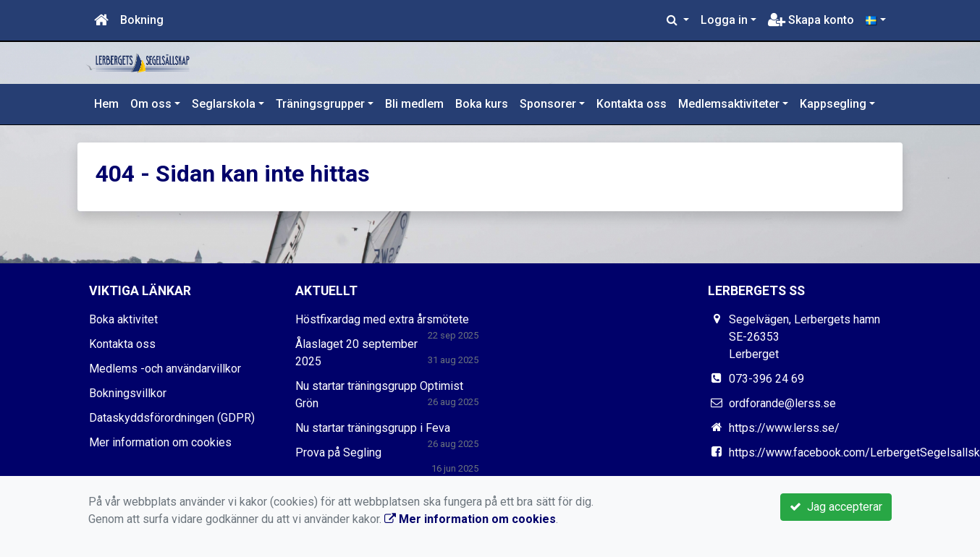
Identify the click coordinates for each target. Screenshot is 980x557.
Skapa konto (811, 20)
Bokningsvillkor (128, 393)
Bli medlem (414, 104)
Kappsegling (833, 104)
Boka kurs (482, 104)
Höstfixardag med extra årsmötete (382, 319)
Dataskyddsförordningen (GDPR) (172, 418)
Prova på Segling (338, 452)
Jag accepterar (836, 507)
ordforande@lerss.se (782, 403)
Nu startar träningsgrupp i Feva (373, 428)
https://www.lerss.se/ (784, 428)
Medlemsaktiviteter (729, 104)
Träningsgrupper (320, 104)
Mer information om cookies (160, 442)
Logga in (724, 20)
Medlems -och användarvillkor (165, 369)
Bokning (142, 20)
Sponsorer (548, 104)
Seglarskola (224, 104)
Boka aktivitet (123, 319)
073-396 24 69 (766, 379)
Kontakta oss (631, 104)
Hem (106, 104)
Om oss (151, 104)
